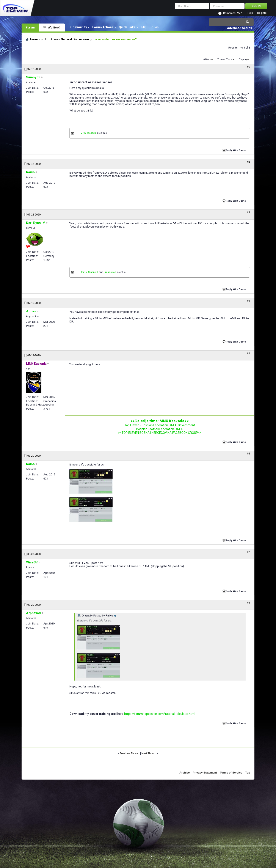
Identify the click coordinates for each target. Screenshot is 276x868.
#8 (249, 603)
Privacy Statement (205, 773)
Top (248, 773)
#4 (249, 301)
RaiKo (84, 272)
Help (250, 13)
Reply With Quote (235, 150)
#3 (249, 212)
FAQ (144, 27)
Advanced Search (240, 28)
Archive (185, 773)
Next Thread (149, 753)
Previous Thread (130, 753)
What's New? (52, 27)
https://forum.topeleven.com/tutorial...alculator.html (160, 714)
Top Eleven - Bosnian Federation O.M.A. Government (160, 425)
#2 (249, 162)
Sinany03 (93, 272)
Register (262, 13)
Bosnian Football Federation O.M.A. (160, 429)
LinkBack (206, 59)
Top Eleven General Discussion (67, 39)
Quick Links (127, 27)
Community (79, 27)
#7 (249, 552)
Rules (155, 27)
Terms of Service (231, 773)
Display (243, 59)
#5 (249, 353)
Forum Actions (103, 27)
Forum (30, 27)
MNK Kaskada (88, 133)
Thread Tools (225, 59)
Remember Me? (232, 13)
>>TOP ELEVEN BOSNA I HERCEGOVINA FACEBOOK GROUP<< (160, 433)
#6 (249, 454)
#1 (249, 67)
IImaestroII (110, 272)
